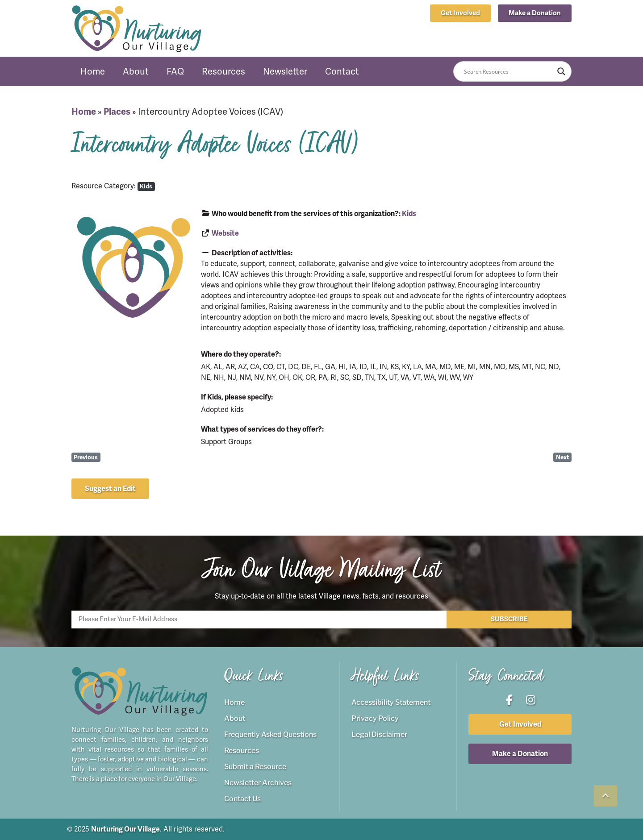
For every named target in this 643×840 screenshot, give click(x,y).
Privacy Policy (375, 718)
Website (225, 233)
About (136, 71)
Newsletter (285, 71)
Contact (342, 71)
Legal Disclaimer (379, 734)
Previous (86, 457)
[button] (535, 13)
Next (563, 457)
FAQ (175, 71)
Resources (223, 71)
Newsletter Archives (258, 783)
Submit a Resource (255, 767)
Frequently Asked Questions (270, 734)
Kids (146, 186)
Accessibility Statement (391, 702)
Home (93, 71)
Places (117, 112)
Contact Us (242, 799)
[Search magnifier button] (561, 71)
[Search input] (508, 71)
